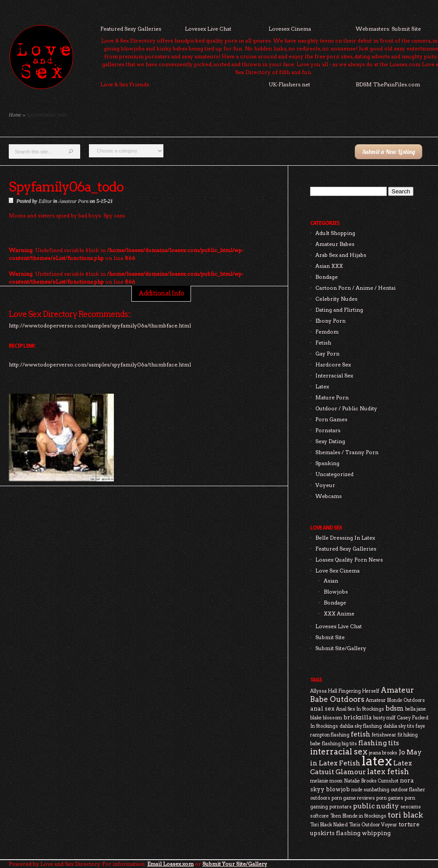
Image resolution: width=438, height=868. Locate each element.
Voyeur (325, 485)
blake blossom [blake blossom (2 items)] (326, 718)
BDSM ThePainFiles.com (388, 84)
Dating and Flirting (339, 310)
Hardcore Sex (333, 365)
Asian (331, 581)
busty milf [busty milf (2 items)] (384, 718)
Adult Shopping (335, 233)
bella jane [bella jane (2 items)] (416, 709)
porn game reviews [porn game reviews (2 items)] (353, 798)
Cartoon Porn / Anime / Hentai (355, 288)
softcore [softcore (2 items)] (320, 816)
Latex (322, 386)
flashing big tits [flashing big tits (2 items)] (339, 744)
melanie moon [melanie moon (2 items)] (326, 781)
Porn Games (331, 419)
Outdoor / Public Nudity (346, 408)
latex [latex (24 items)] (377, 761)
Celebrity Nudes (336, 299)
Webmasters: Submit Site (388, 29)
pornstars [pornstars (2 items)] (341, 807)
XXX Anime (339, 614)
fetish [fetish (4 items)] (361, 734)
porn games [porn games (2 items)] (390, 798)
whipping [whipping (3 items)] (376, 833)
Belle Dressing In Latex (345, 538)
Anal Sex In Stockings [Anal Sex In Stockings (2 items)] (360, 709)
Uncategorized (334, 474)
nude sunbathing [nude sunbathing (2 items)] (370, 790)
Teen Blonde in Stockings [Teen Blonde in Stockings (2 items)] (358, 816)
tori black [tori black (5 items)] (405, 815)
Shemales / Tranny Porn (347, 452)
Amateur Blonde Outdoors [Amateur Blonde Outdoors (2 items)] (395, 700)
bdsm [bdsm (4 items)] (395, 708)
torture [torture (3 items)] (409, 824)
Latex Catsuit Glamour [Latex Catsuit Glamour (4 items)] (361, 767)
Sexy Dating (330, 441)
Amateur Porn (73, 201)
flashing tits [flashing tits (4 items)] (379, 743)
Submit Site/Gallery (341, 648)
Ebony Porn (330, 321)
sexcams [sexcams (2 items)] (411, 807)
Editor (45, 201)
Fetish (323, 343)
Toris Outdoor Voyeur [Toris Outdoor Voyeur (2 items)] (373, 825)
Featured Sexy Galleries (131, 29)
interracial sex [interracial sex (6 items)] (339, 752)
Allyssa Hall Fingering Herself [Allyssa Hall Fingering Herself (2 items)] (345, 691)
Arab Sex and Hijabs (341, 255)
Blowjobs (336, 592)
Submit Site (330, 637)
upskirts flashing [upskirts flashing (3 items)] (335, 833)
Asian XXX (329, 266)
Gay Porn (327, 354)
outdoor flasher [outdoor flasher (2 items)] (408, 790)
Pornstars (328, 430)
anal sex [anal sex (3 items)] (322, 708)
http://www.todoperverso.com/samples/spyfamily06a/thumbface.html (100, 365)
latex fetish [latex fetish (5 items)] (388, 772)
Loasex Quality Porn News (349, 560)
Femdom (327, 332)
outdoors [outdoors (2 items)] (320, 798)
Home (15, 115)
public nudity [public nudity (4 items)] (376, 806)
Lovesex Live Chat (208, 29)
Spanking (327, 463)
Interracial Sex (334, 375)
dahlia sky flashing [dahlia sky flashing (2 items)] (361, 726)
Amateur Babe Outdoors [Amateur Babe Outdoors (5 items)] (362, 695)
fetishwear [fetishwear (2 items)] (384, 735)
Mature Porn (332, 397)
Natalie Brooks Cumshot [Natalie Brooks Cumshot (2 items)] (371, 781)
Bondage (327, 277)
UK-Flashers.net (289, 84)
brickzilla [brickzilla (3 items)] (358, 717)
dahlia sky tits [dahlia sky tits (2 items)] (399, 726)
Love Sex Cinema (337, 571)
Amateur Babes (335, 244)
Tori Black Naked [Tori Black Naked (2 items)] (329, 825)
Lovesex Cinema (290, 29)
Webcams (328, 496)
